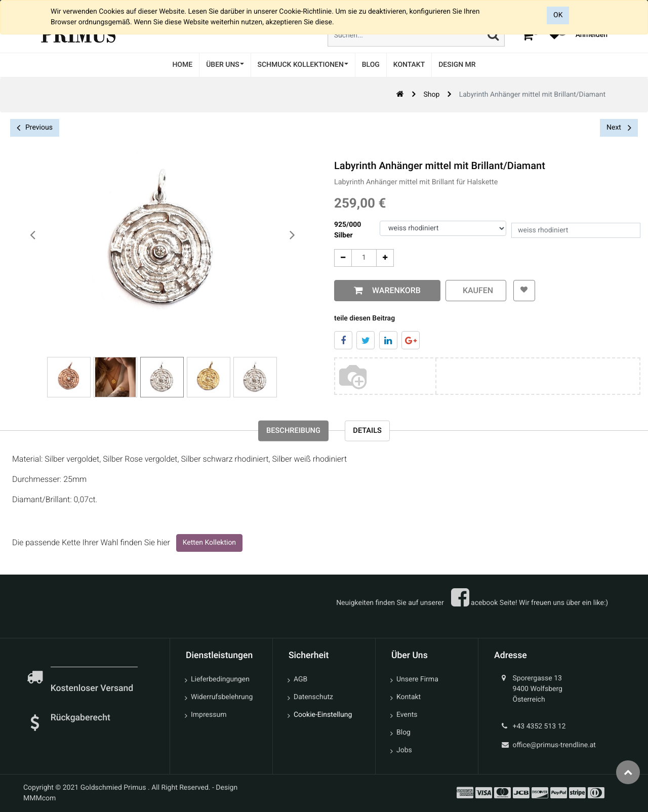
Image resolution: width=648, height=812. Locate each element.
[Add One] (385, 258)
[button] (522, 291)
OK (558, 15)
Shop (431, 95)
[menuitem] (182, 65)
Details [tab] (373, 433)
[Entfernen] (343, 258)
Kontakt (409, 697)
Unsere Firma (417, 679)
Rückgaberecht (80, 718)
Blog (403, 733)
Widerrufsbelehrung (222, 697)
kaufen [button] (476, 290)
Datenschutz (313, 697)
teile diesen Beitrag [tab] (364, 318)
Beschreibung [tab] (290, 433)
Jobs (404, 750)
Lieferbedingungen (220, 679)
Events (407, 715)
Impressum (209, 715)
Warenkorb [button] (394, 290)
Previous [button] (35, 128)
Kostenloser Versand (93, 688)
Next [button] (619, 128)
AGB (300, 679)
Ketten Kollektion (209, 545)
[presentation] (33, 235)
